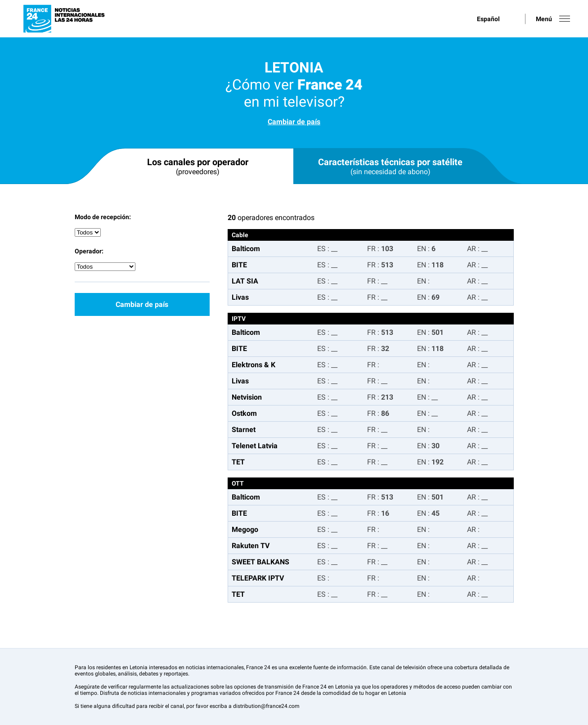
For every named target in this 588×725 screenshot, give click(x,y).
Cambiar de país (294, 122)
